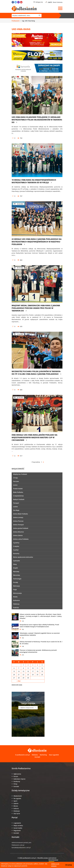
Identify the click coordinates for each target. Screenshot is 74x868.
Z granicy (16, 543)
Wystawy (16, 572)
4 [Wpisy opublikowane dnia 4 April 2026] (37, 665)
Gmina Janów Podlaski (21, 528)
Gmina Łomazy (18, 517)
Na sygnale (17, 798)
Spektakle (16, 561)
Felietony (16, 604)
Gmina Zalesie (18, 535)
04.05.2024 (19, 146)
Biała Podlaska (18, 492)
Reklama (35, 755)
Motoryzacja (17, 593)
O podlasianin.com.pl (22, 755)
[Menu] (60, 8)
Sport (15, 801)
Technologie (17, 579)
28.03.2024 (19, 268)
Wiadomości (18, 796)
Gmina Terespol (18, 525)
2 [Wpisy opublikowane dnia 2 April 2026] (28, 665)
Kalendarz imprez (19, 779)
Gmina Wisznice (18, 532)
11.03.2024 (19, 334)
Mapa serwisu (18, 825)
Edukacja (17, 811)
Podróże (16, 608)
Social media (18, 828)
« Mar (19, 681)
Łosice (15, 485)
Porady (16, 582)
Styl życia (17, 813)
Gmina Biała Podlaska (20, 514)
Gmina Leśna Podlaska (21, 539)
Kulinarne (16, 600)
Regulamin (17, 830)
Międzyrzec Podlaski (20, 474)
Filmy (15, 564)
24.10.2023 (19, 397)
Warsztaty (17, 575)
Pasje (15, 590)
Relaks (15, 597)
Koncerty (16, 553)
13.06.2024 (19, 79)
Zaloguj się (38, 2)
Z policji (16, 550)
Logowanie (17, 823)
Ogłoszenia (17, 774)
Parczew (16, 481)
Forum (16, 776)
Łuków (15, 507)
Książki (15, 568)
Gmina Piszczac (18, 521)
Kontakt (37, 757)
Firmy (15, 784)
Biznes (16, 806)
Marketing (43, 755)
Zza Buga (16, 510)
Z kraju (15, 478)
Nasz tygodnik (54, 755)
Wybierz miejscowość (28, 708)
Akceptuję (69, 865)
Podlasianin (16, 21)
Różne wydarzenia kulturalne (23, 557)
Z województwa (18, 496)
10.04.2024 (19, 204)
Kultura (16, 808)
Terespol (16, 503)
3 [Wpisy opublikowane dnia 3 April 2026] (33, 665)
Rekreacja (16, 586)
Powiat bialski (18, 489)
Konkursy (17, 781)
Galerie (16, 803)
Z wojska (16, 546)
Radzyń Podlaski (19, 499)
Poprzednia (36, 462)
